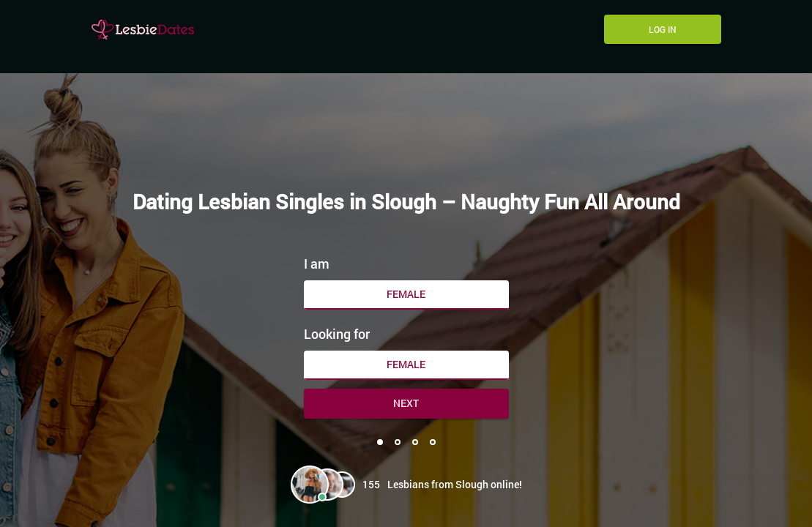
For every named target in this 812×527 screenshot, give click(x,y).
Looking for (337, 334)
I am (317, 263)
